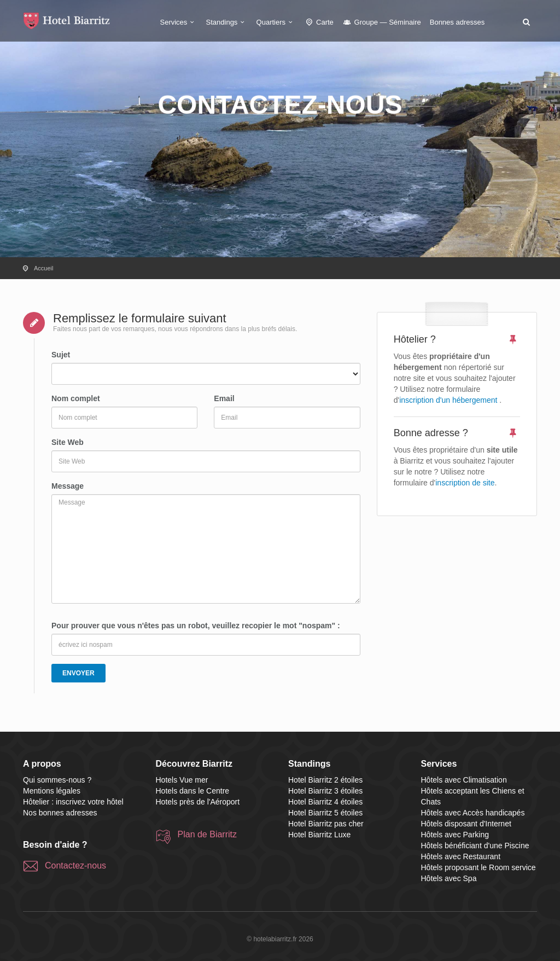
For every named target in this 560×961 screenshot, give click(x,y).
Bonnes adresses (457, 22)
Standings (227, 22)
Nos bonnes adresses (60, 813)
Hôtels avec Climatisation (464, 780)
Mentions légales (52, 791)
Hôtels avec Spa (449, 878)
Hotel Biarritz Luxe (319, 835)
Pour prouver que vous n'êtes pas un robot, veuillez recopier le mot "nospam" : (196, 626)
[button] (526, 22)
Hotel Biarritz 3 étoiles (325, 791)
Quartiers (276, 22)
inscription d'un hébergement (448, 400)
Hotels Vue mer (182, 780)
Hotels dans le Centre (193, 791)
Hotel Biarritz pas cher (326, 824)
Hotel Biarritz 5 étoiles (325, 813)
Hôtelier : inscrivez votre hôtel (73, 802)
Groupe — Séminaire (382, 22)
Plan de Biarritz (208, 834)
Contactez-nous (75, 866)
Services (179, 22)
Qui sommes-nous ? (57, 780)
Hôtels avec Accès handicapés (473, 813)
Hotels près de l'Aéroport (198, 802)
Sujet (61, 355)
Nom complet (76, 398)
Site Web (68, 442)
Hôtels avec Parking (455, 835)
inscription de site (465, 483)
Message (68, 486)
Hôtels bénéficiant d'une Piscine (475, 846)
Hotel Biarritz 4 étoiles (325, 802)
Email (224, 398)
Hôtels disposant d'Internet (466, 824)
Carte (319, 22)
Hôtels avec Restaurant (461, 856)
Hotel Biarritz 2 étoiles (325, 780)
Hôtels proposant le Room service (479, 867)
